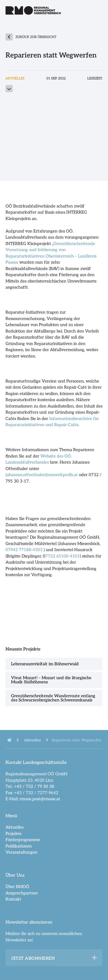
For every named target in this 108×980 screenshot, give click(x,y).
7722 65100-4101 (63, 556)
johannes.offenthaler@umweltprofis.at (42, 475)
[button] (94, 958)
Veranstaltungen (21, 852)
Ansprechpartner (22, 893)
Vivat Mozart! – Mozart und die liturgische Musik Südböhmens (51, 680)
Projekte (14, 834)
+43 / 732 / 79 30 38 (34, 786)
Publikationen (19, 846)
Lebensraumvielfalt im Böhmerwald (45, 664)
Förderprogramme (23, 840)
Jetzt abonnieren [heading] (33, 958)
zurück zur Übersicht (36, 37)
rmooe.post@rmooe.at (40, 799)
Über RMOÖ (17, 887)
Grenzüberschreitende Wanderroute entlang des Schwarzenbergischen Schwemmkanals (53, 698)
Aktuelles (15, 827)
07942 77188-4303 (25, 550)
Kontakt (13, 899)
